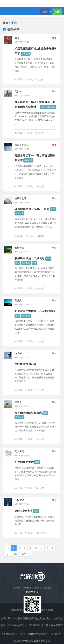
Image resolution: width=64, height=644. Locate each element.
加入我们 (17, 588)
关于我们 (47, 588)
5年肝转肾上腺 (23, 511)
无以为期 (19, 451)
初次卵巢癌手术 (24, 462)
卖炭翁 (18, 91)
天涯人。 (19, 300)
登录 (45, 12)
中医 (34, 263)
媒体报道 (27, 588)
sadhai (18, 353)
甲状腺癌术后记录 (25, 364)
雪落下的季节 (22, 145)
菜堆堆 (18, 402)
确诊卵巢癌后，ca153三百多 (32, 209)
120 (24, 554)
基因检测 (26, 54)
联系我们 (37, 588)
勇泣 (17, 38)
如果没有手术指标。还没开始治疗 (35, 311)
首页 (5, 23)
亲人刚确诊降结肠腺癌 (28, 413)
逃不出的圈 (20, 198)
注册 (57, 12)
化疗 (53, 209)
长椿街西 (19, 248)
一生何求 (19, 500)
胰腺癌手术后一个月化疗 (30, 258)
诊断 (43, 107)
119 (15, 554)
